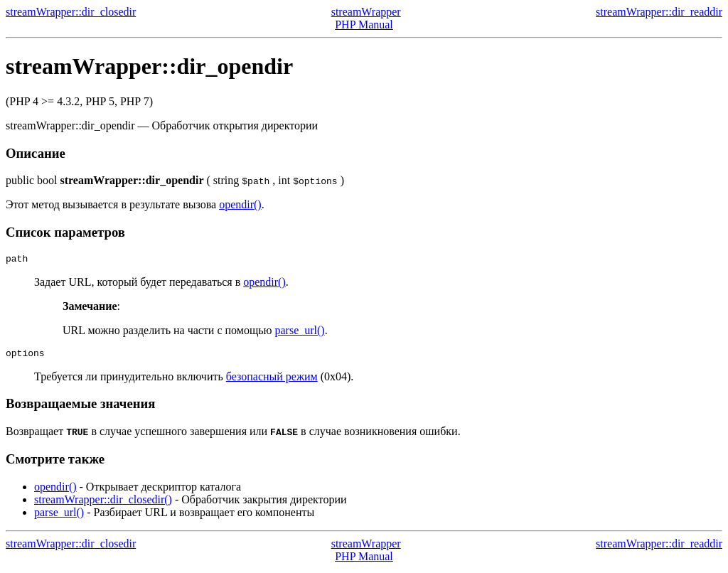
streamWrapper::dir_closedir (71, 12)
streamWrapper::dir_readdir (659, 12)
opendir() (240, 204)
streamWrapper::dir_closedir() (103, 504)
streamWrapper (366, 12)
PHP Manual (364, 25)
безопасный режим (272, 381)
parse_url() (299, 332)
